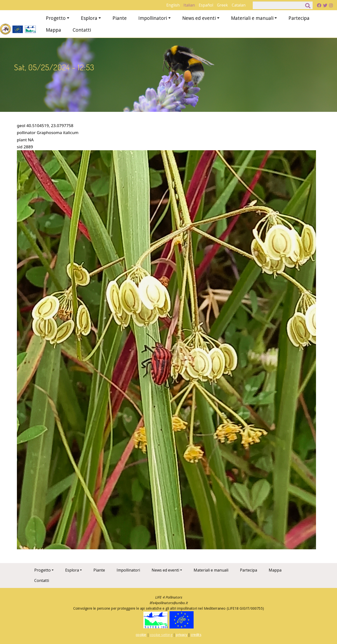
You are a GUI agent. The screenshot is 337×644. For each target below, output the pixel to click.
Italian (189, 5)
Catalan (239, 5)
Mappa (53, 30)
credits (196, 635)
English (173, 5)
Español (206, 5)
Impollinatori (153, 18)
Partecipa (299, 18)
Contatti (82, 30)
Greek (222, 5)
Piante (120, 18)
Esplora (89, 18)
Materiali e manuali (252, 18)
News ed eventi (199, 18)
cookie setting (161, 635)
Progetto (56, 18)
